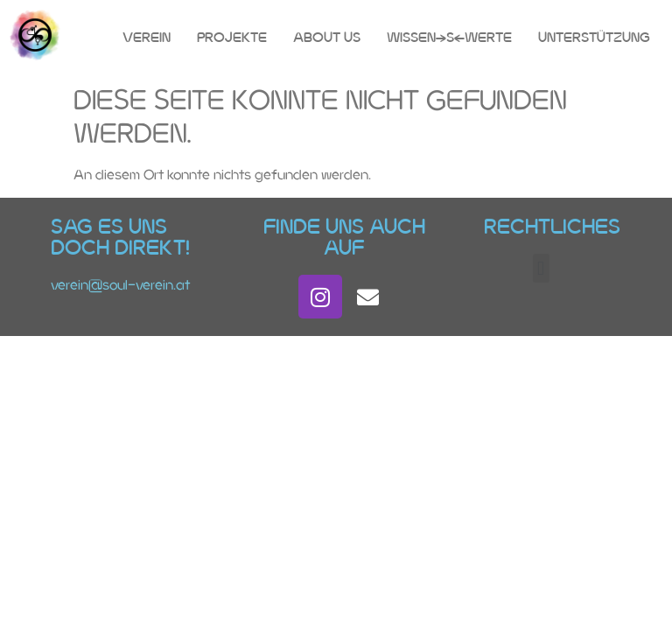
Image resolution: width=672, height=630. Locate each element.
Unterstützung (594, 37)
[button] (541, 268)
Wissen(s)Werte (449, 37)
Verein (147, 37)
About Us (327, 37)
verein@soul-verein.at (120, 285)
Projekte (232, 37)
